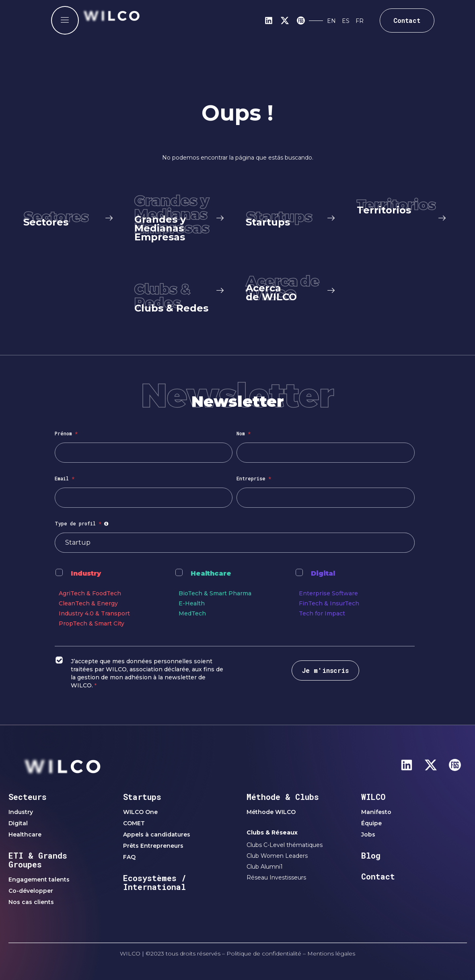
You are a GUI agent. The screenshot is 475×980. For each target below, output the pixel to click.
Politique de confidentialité (264, 953)
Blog (371, 855)
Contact (378, 876)
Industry (86, 573)
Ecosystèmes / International (155, 882)
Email (65, 478)
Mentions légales (331, 953)
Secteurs (28, 797)
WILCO (373, 797)
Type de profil (83, 523)
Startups (142, 797)
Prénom (66, 433)
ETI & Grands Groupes (38, 860)
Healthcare (211, 573)
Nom (244, 433)
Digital (323, 573)
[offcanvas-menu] (65, 20)
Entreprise (254, 478)
